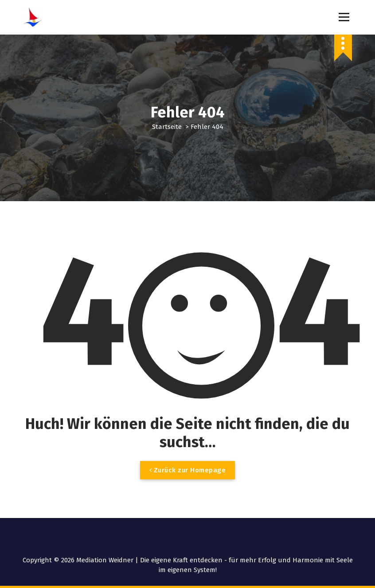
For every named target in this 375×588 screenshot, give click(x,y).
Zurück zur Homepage (188, 478)
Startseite (167, 127)
